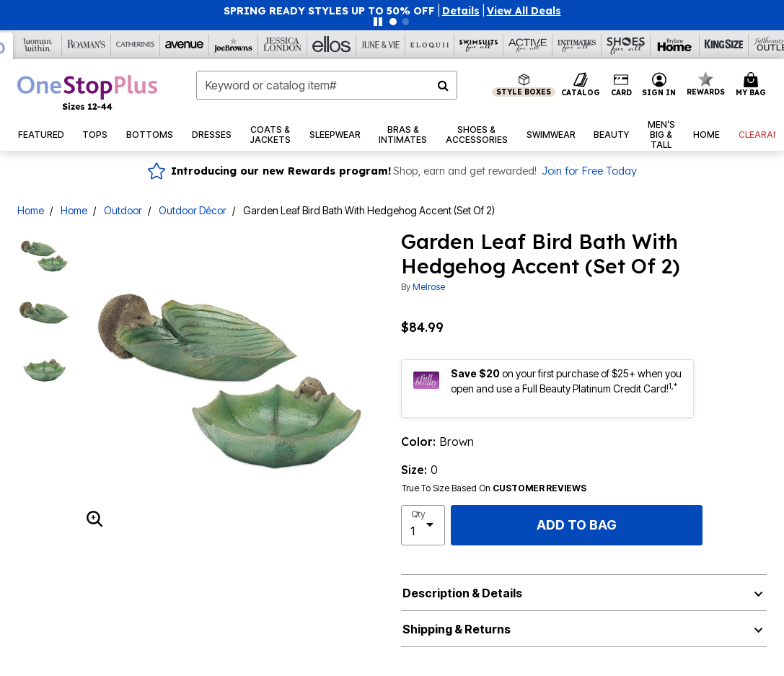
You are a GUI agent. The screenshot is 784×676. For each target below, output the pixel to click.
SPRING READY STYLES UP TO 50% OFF (329, 11)
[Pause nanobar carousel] (378, 22)
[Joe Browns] (234, 45)
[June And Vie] (381, 45)
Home (31, 210)
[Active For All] (528, 45)
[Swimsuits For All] (479, 45)
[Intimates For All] (577, 45)
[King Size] (724, 45)
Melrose (429, 287)
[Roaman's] (87, 45)
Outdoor (123, 210)
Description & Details (462, 593)
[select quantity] (423, 525)
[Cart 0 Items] (753, 85)
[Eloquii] (430, 45)
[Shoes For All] (626, 45)
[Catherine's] (136, 45)
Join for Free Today (589, 171)
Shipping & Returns (457, 629)
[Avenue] (185, 45)
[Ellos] (332, 45)
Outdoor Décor (193, 210)
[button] (461, 11)
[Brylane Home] (675, 45)
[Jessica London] (283, 45)
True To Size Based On (494, 488)
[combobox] (327, 85)
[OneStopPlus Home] (87, 92)
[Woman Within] (38, 45)
